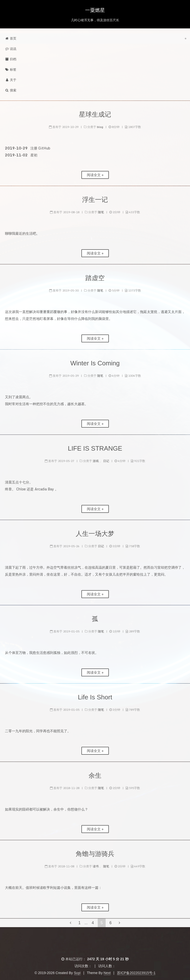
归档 (11, 59)
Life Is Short (95, 697)
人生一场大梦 (95, 534)
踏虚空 (95, 278)
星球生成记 (95, 114)
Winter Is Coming (95, 363)
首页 (11, 38)
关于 (11, 80)
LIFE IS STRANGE (95, 448)
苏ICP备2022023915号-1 (136, 973)
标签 (11, 70)
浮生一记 (95, 200)
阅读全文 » (95, 175)
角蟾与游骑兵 (95, 854)
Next (107, 973)
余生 (95, 775)
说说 (11, 49)
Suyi (77, 973)
